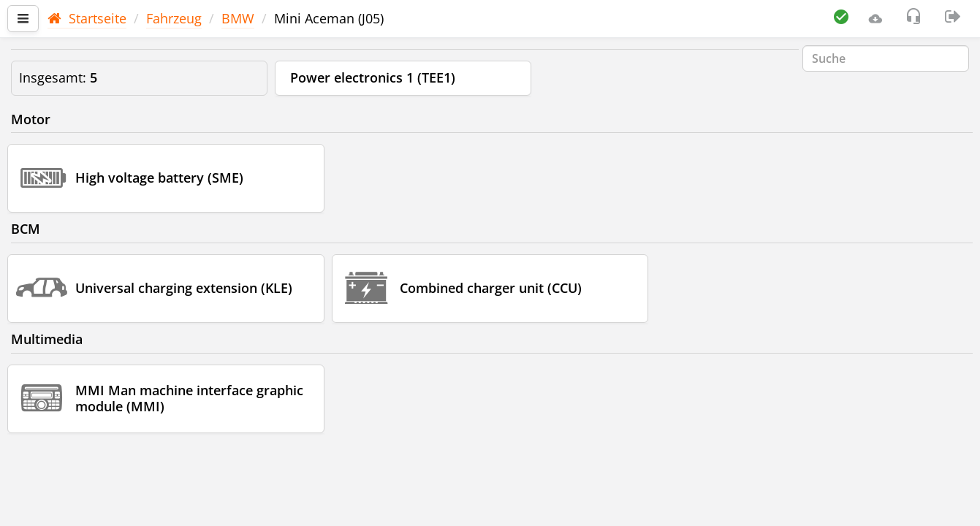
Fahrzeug (174, 18)
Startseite (87, 18)
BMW (238, 18)
